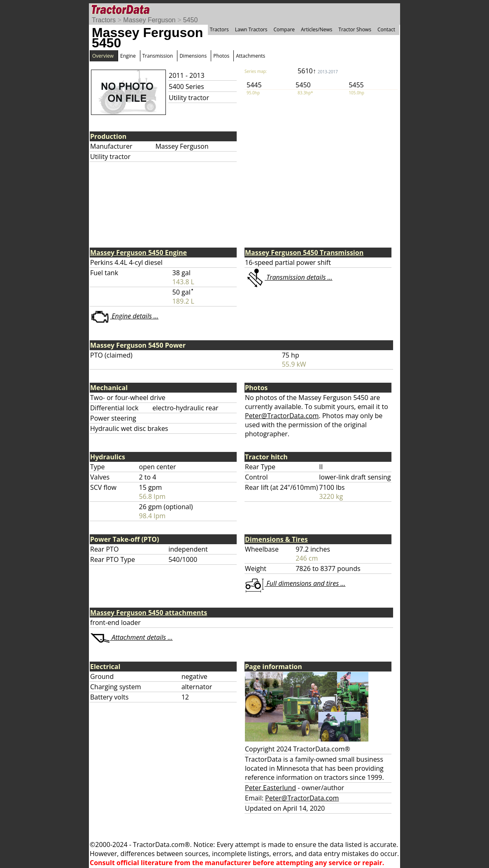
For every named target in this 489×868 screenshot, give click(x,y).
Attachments (250, 56)
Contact (386, 29)
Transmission (158, 56)
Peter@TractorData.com (282, 416)
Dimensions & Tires (276, 539)
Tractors (104, 20)
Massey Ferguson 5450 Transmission (304, 253)
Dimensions (193, 56)
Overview (103, 56)
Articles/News (317, 29)
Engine (128, 56)
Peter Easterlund (270, 788)
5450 (191, 20)
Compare (284, 29)
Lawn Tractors (251, 29)
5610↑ (318, 71)
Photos (221, 56)
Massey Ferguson (149, 20)
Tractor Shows (355, 29)
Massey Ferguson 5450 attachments (149, 613)
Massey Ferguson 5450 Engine (139, 253)
